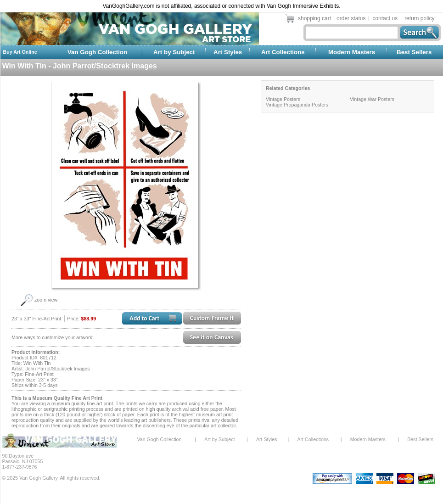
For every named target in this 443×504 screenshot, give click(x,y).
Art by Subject (174, 52)
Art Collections (283, 52)
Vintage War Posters (372, 99)
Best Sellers (414, 52)
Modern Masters (352, 52)
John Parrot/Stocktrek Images (105, 66)
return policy (419, 18)
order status (351, 18)
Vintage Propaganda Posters (297, 105)
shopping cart (314, 18)
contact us (385, 18)
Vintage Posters (283, 99)
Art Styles (228, 52)
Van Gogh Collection (97, 52)
